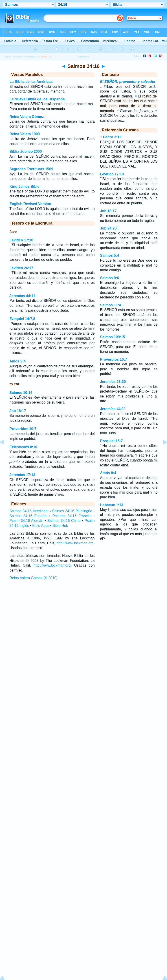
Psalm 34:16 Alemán (26, 521)
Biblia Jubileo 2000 (26, 151)
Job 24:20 (108, 228)
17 (118, 110)
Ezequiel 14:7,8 (22, 319)
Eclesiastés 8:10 (23, 447)
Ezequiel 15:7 (111, 441)
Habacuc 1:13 (112, 505)
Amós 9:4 (18, 361)
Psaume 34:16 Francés (72, 516)
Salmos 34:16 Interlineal (29, 511)
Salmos (18, 57)
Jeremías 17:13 (22, 475)
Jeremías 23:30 (113, 382)
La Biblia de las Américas (31, 82)
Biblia (8, 57)
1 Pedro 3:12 (111, 137)
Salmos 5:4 (110, 255)
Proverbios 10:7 (23, 429)
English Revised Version (30, 204)
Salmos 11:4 (111, 305)
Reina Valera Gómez (27, 117)
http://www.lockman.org (75, 543)
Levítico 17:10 (21, 240)
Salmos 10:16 (21, 393)
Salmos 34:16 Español (28, 516)
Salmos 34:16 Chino (64, 521)
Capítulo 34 (32, 57)
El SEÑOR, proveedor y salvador (128, 82)
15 (105, 86)
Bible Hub (60, 526)
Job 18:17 (18, 411)
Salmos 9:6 (110, 278)
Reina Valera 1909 (25, 134)
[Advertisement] (83, 616)
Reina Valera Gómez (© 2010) (33, 578)
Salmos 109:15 (113, 337)
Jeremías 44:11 (22, 296)
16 (136, 96)
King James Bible (24, 187)
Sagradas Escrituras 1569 (31, 169)
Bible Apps (41, 526)
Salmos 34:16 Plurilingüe (72, 511)
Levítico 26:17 (21, 268)
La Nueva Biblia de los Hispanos (37, 99)
